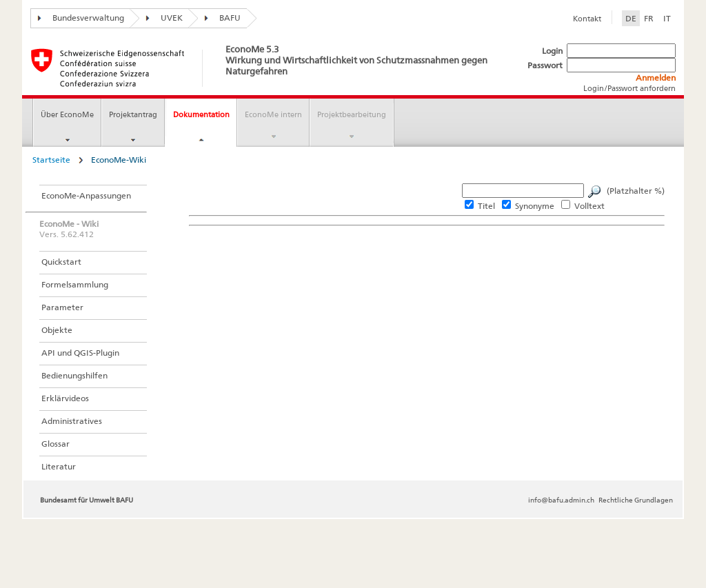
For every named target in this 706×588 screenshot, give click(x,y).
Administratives (72, 421)
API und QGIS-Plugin (80, 353)
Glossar (56, 444)
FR (649, 18)
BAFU (219, 18)
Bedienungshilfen (74, 375)
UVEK (161, 18)
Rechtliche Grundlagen (636, 500)
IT (667, 18)
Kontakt (587, 19)
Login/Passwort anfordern (629, 88)
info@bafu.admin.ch (561, 500)
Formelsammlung (75, 284)
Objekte (57, 330)
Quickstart (61, 262)
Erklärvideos (65, 398)
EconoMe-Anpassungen (86, 195)
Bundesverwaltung (78, 18)
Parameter (62, 307)
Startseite (51, 160)
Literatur (59, 466)
